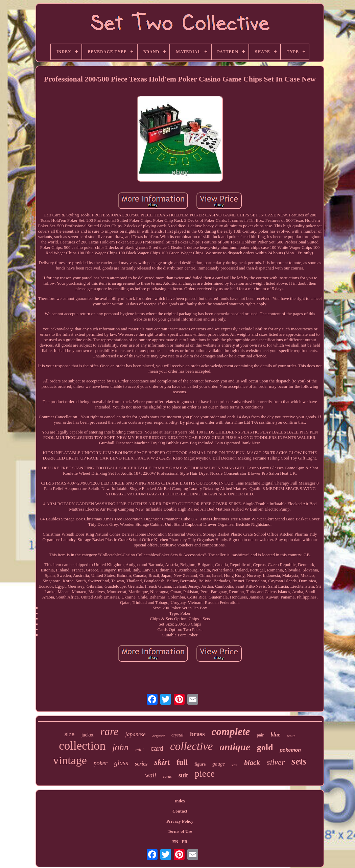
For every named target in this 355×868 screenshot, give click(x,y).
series (141, 764)
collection (82, 746)
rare (110, 731)
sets (299, 761)
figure (200, 764)
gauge (219, 764)
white (291, 736)
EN (175, 841)
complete (231, 732)
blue (276, 735)
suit (183, 775)
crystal (177, 735)
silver (276, 762)
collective (191, 746)
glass (121, 763)
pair (260, 735)
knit (234, 765)
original (159, 736)
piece (205, 773)
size (69, 734)
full (182, 762)
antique (235, 747)
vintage (70, 760)
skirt (162, 762)
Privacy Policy (180, 821)
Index (180, 801)
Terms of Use (180, 831)
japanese (135, 734)
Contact (180, 811)
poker (101, 763)
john (120, 747)
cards (167, 776)
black (252, 763)
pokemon (290, 750)
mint (139, 750)
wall (151, 775)
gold (265, 747)
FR (184, 841)
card (157, 748)
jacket (88, 735)
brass (197, 734)
